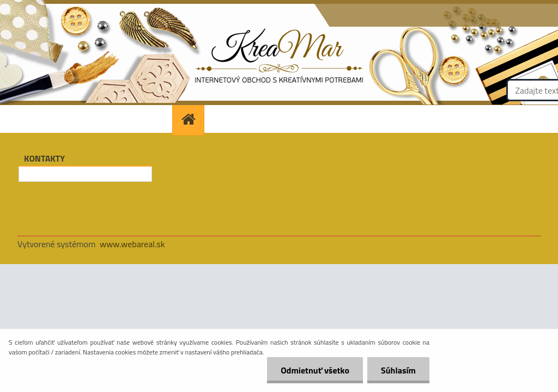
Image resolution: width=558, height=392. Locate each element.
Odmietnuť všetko (315, 370)
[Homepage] (192, 119)
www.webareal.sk (132, 244)
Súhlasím (398, 370)
